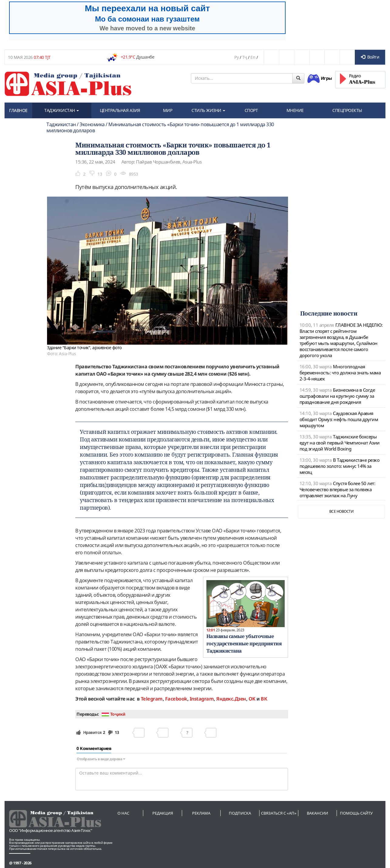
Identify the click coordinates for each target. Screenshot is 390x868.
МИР (168, 110)
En (253, 57)
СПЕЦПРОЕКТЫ (347, 110)
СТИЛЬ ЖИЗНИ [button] (208, 110)
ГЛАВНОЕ (18, 110)
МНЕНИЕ (295, 110)
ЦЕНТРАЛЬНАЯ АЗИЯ (120, 110)
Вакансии (317, 813)
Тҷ (245, 57)
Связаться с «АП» (279, 813)
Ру (236, 57)
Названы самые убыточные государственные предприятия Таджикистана (244, 643)
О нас (123, 813)
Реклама (201, 813)
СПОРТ (251, 110)
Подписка (240, 813)
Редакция (163, 813)
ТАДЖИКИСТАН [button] (62, 110)
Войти (370, 57)
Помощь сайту (356, 813)
